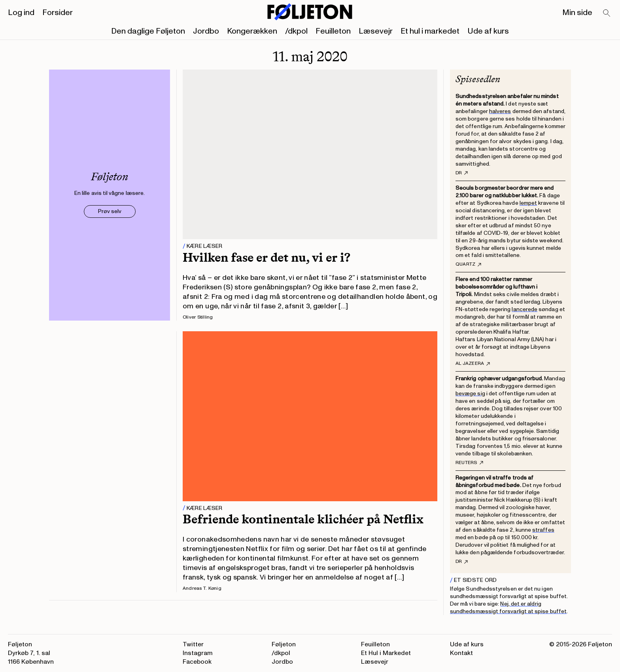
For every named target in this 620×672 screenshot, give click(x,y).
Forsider (58, 13)
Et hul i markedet (430, 31)
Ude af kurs (488, 31)
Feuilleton (333, 31)
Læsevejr (376, 31)
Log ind (21, 13)
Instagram (198, 653)
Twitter (193, 644)
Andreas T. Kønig (202, 588)
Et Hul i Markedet (386, 653)
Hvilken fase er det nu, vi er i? (267, 257)
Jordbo (206, 31)
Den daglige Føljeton (148, 31)
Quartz (468, 264)
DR (462, 173)
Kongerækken (252, 31)
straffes (543, 530)
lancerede (525, 309)
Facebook (197, 662)
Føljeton (284, 644)
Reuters (469, 463)
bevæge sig (470, 394)
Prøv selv (110, 211)
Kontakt (461, 653)
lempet (528, 203)
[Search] (607, 13)
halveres (500, 111)
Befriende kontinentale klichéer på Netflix (303, 519)
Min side (577, 13)
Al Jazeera (473, 364)
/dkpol (296, 31)
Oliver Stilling (198, 317)
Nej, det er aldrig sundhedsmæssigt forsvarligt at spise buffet (508, 608)
